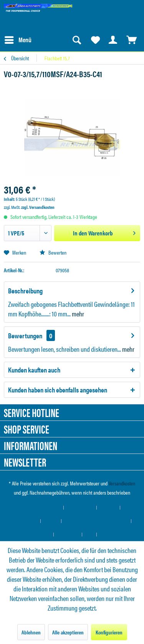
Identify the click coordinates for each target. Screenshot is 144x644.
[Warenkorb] (132, 40)
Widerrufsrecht (37, 534)
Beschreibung (25, 291)
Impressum (111, 534)
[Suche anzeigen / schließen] (76, 40)
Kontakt (51, 521)
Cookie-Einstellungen (41, 507)
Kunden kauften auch (34, 370)
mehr (77, 314)
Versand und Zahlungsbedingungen (96, 521)
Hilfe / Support (24, 521)
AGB (89, 534)
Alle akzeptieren (68, 632)
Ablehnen (31, 632)
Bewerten (53, 252)
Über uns (108, 507)
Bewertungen (25, 335)
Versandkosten (122, 483)
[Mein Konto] (113, 40)
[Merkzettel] (95, 40)
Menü (18, 39)
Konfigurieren (109, 632)
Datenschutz (68, 534)
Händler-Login (80, 507)
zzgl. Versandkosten (38, 207)
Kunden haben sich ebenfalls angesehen (58, 390)
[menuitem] (18, 40)
